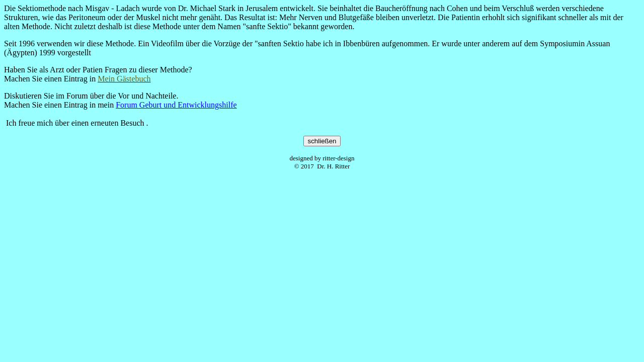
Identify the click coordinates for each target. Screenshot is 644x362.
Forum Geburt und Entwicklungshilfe (176, 105)
